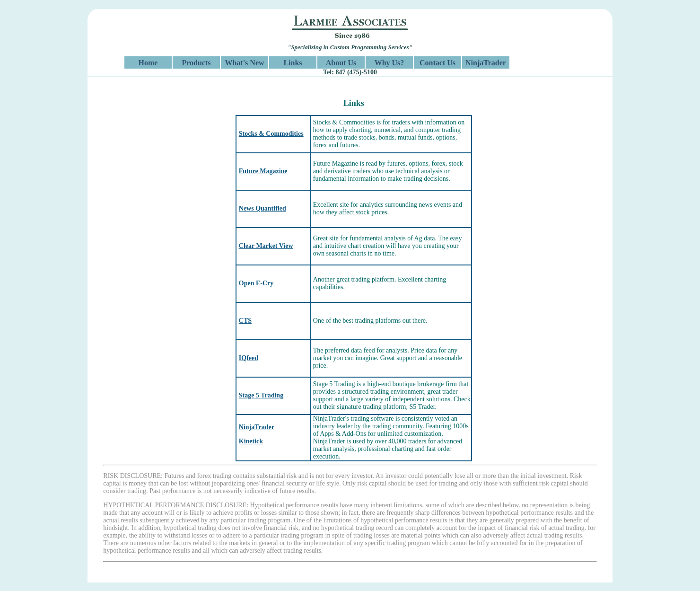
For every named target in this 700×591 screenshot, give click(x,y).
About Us (341, 63)
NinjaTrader (486, 63)
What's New (244, 63)
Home (148, 63)
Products (196, 63)
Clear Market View (266, 246)
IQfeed (249, 358)
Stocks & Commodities (271, 134)
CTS (245, 321)
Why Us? (389, 63)
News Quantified (262, 208)
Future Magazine (263, 171)
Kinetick (251, 441)
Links (293, 63)
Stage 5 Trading (261, 395)
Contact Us (437, 63)
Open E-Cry (256, 283)
